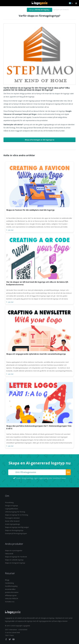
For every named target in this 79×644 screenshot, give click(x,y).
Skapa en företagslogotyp (14, 530)
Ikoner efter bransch (12, 521)
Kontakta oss (10, 602)
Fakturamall (9, 554)
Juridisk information (12, 592)
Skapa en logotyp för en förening (17, 515)
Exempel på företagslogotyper (16, 533)
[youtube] (13, 640)
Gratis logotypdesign (12, 524)
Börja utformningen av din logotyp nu (40, 140)
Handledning (9, 583)
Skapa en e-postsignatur (14, 550)
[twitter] (10, 640)
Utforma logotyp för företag (15, 512)
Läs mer (11, 230)
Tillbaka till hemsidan (40, 3)
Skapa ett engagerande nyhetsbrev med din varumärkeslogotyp (36, 354)
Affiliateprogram (11, 595)
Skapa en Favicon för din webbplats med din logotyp (30, 210)
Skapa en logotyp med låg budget (17, 527)
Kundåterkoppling (11, 586)
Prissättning (9, 502)
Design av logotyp (42, 9)
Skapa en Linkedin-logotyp (14, 560)
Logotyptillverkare (12, 509)
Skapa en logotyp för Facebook (16, 557)
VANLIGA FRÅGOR (12, 598)
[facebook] (6, 640)
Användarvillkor (10, 589)
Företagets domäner (12, 518)
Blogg (7, 580)
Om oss (38, 16)
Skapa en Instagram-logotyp (15, 563)
